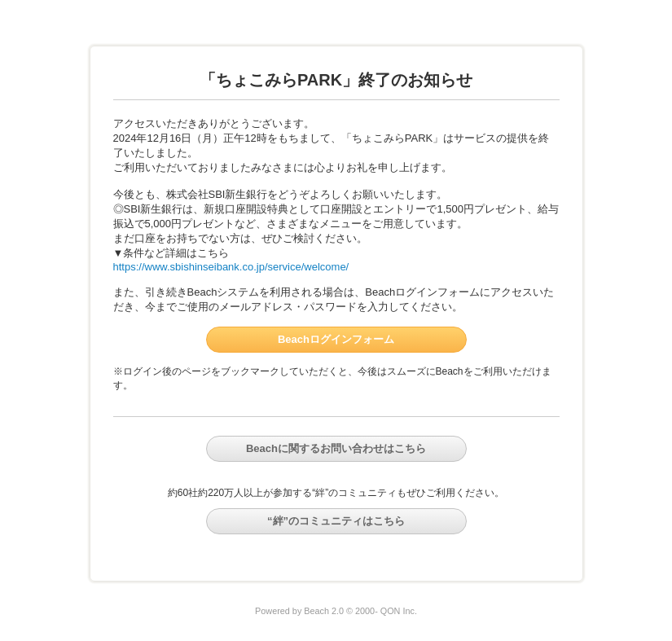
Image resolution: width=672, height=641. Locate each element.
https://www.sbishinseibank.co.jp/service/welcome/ (231, 267)
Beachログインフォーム (336, 339)
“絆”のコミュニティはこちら (336, 521)
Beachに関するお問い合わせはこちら (336, 448)
